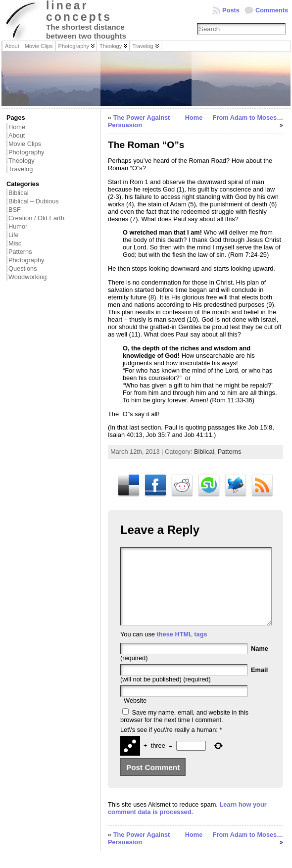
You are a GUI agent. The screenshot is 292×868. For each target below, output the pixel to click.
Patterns (20, 252)
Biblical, (206, 452)
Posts (231, 10)
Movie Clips (25, 144)
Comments (272, 10)
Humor (18, 226)
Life (14, 235)
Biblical (19, 193)
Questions (23, 268)
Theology (22, 161)
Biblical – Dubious (34, 201)
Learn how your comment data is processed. (187, 823)
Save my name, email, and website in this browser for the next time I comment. (184, 731)
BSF (15, 210)
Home (17, 127)
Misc (15, 243)
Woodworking (27, 277)
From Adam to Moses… (248, 118)
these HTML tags (182, 649)
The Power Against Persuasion (139, 121)
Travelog (21, 169)
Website (135, 715)
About (17, 135)
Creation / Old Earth (36, 218)
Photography (26, 152)
